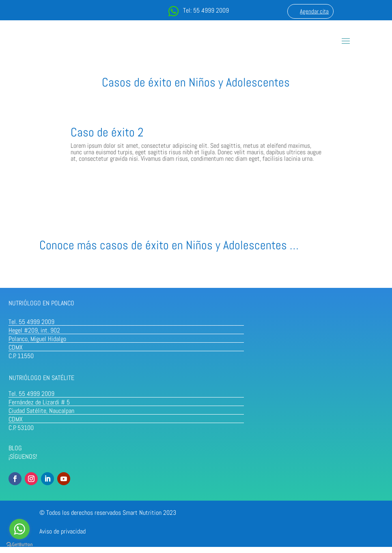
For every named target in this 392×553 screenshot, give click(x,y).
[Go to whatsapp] (19, 529)
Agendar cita (314, 11)
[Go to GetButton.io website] (19, 545)
